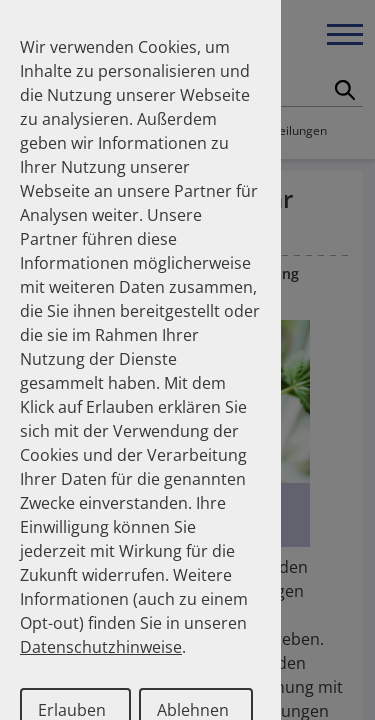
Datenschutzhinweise (101, 647)
